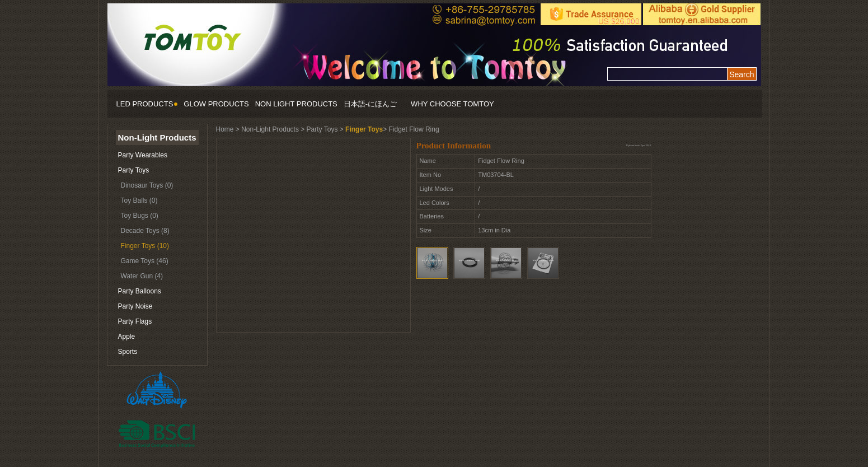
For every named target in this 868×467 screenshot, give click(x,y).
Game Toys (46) (145, 261)
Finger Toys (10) (145, 246)
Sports (128, 352)
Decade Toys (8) (145, 231)
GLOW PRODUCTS (216, 104)
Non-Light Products (157, 137)
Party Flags (135, 321)
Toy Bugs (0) (140, 216)
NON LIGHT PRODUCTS (296, 104)
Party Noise (135, 306)
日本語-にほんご (370, 104)
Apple (127, 337)
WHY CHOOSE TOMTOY (452, 104)
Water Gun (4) (142, 276)
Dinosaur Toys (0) (147, 185)
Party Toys (134, 170)
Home (225, 129)
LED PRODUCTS (147, 104)
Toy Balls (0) (139, 200)
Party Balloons (140, 291)
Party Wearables (143, 155)
